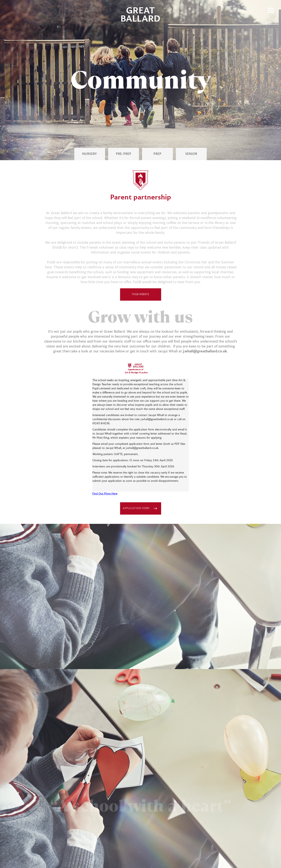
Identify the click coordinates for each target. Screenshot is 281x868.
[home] (141, 14)
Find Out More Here (105, 494)
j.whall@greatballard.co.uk (205, 352)
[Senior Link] (191, 154)
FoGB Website (140, 294)
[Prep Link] (157, 154)
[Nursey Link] (90, 154)
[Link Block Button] (141, 508)
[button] (271, 10)
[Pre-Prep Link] (124, 154)
